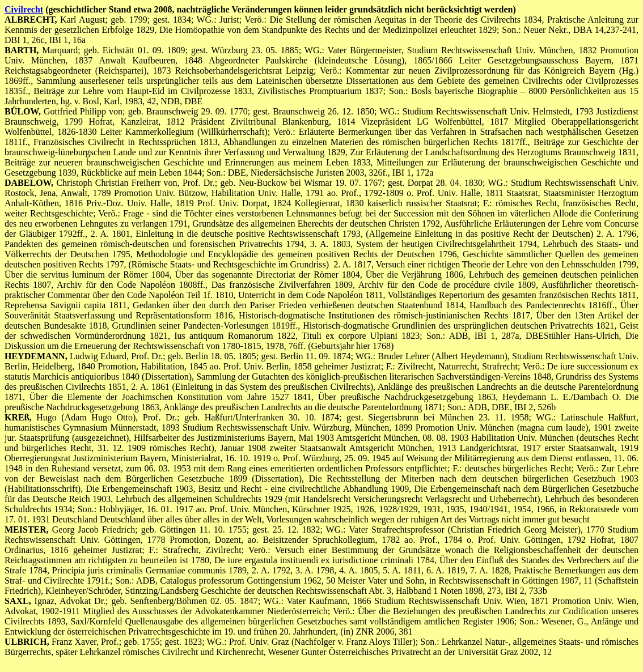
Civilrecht (24, 9)
